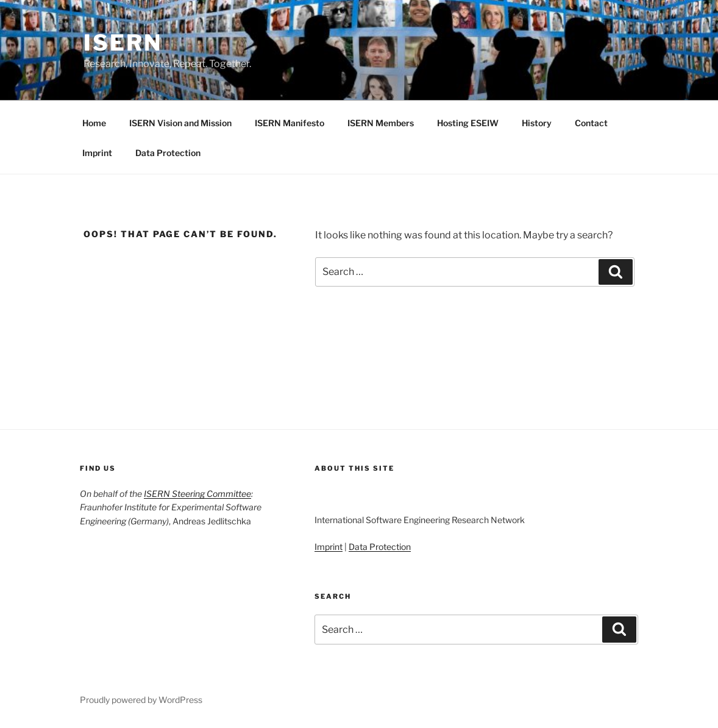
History (537, 123)
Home (94, 123)
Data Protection (168, 153)
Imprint (97, 153)
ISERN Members (381, 123)
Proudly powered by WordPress (141, 700)
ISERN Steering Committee (197, 494)
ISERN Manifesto (290, 123)
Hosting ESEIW (468, 123)
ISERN (123, 43)
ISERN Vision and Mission (180, 123)
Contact (591, 123)
